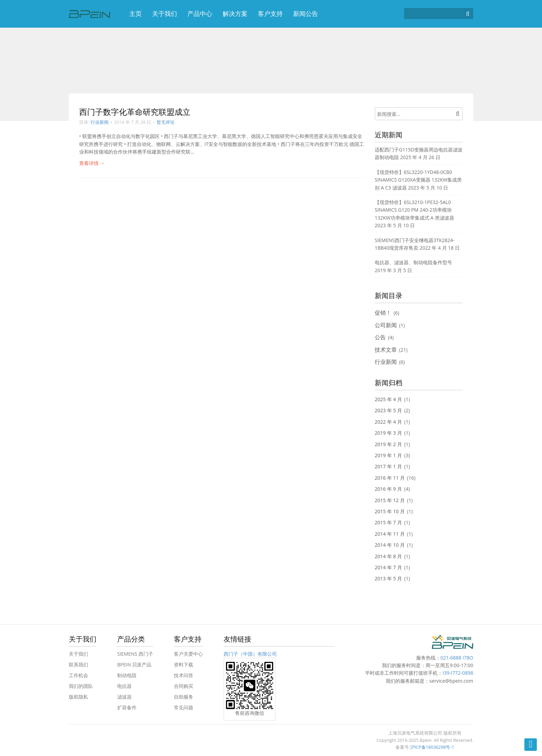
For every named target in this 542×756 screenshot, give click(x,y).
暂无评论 (166, 122)
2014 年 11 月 (390, 534)
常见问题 (184, 707)
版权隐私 (78, 697)
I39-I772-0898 (458, 673)
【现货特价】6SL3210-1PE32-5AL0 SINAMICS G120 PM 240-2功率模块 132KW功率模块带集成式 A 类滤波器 (414, 210)
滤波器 (124, 697)
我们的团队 (81, 686)
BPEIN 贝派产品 (134, 665)
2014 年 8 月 (388, 556)
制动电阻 (127, 675)
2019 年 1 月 (388, 455)
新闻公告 (306, 13)
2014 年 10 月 (390, 545)
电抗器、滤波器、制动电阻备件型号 (413, 262)
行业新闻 (100, 122)
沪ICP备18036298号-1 (432, 747)
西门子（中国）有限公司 (250, 654)
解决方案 (235, 13)
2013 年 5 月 (388, 578)
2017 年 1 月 (388, 466)
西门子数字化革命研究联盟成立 (135, 112)
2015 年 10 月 (390, 511)
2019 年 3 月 (388, 433)
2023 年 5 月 (388, 410)
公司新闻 (386, 325)
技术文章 (386, 350)
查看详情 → (92, 163)
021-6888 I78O (457, 658)
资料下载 (184, 665)
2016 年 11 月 (390, 478)
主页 (135, 13)
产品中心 (200, 13)
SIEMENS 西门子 (135, 654)
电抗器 (124, 686)
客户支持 (270, 13)
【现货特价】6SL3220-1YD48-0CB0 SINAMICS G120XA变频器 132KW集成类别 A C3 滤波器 (418, 180)
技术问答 (184, 675)
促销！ (383, 313)
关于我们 (165, 13)
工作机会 (78, 675)
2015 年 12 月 (390, 500)
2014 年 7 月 (388, 567)
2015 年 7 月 (388, 522)
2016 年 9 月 (388, 489)
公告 (380, 337)
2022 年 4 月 (388, 422)
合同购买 (184, 686)
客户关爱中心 (188, 654)
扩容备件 (127, 707)
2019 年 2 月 (388, 444)
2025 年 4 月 (388, 399)
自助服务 (184, 697)
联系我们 (78, 665)
